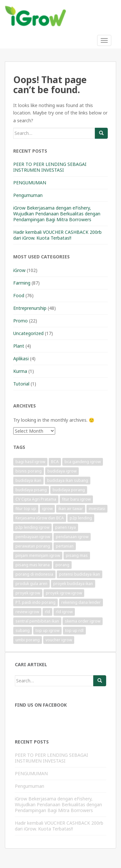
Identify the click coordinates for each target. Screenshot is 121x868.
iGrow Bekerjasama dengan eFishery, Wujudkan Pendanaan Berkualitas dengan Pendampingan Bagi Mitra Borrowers (57, 214)
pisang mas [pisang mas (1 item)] (77, 555)
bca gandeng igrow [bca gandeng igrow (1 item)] (83, 462)
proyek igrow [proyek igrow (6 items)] (28, 593)
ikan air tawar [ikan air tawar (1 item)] (71, 509)
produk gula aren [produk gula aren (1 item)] (31, 584)
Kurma (20, 371)
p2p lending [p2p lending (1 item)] (81, 518)
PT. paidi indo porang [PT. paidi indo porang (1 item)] (35, 602)
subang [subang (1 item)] (23, 630)
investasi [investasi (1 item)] (97, 509)
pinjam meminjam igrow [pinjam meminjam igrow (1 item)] (38, 555)
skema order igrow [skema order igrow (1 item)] (83, 621)
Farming (22, 283)
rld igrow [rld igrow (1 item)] (64, 612)
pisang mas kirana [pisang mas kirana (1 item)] (33, 565)
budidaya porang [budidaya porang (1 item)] (69, 490)
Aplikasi (21, 358)
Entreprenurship (30, 308)
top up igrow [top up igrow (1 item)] (47, 630)
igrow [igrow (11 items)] (47, 509)
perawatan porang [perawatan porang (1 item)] (33, 546)
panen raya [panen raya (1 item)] (66, 527)
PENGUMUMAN (30, 183)
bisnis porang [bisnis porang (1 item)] (29, 471)
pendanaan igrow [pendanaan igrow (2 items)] (72, 537)
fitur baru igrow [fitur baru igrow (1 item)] (76, 499)
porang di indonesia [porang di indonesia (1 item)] (34, 574)
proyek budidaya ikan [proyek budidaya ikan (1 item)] (73, 584)
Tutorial (21, 384)
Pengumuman (28, 195)
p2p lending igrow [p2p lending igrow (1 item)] (32, 527)
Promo (20, 321)
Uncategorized (28, 333)
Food (19, 295)
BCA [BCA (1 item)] (55, 462)
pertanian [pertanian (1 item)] (65, 546)
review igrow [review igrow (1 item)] (27, 612)
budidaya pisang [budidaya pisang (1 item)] (31, 490)
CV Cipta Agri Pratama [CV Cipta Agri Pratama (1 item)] (36, 499)
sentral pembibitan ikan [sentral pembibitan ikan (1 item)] (37, 621)
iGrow (19, 270)
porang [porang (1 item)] (62, 565)
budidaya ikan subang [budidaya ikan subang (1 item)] (68, 480)
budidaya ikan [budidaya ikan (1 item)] (28, 480)
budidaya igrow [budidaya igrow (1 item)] (62, 471)
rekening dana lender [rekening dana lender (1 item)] (81, 602)
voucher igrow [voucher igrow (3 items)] (59, 640)
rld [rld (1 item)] (47, 612)
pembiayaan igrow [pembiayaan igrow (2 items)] (33, 537)
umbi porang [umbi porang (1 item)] (28, 640)
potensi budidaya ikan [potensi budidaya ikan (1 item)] (80, 574)
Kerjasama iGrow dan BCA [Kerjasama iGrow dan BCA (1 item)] (40, 518)
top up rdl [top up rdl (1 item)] (74, 630)
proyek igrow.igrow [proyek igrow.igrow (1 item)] (64, 593)
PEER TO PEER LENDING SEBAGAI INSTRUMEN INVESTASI (50, 167)
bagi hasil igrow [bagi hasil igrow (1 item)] (30, 462)
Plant (19, 346)
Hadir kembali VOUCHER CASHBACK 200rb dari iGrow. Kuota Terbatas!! (57, 235)
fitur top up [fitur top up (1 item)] (26, 509)
